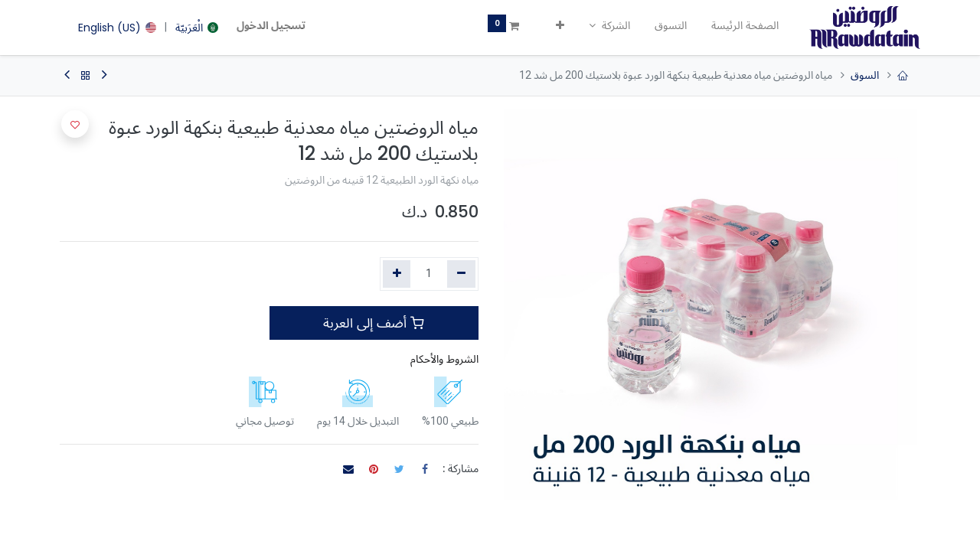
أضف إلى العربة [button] (374, 323)
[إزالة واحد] (461, 274)
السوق (865, 75)
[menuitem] (745, 26)
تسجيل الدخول (271, 25)
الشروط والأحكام (444, 359)
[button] (560, 26)
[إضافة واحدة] (397, 274)
